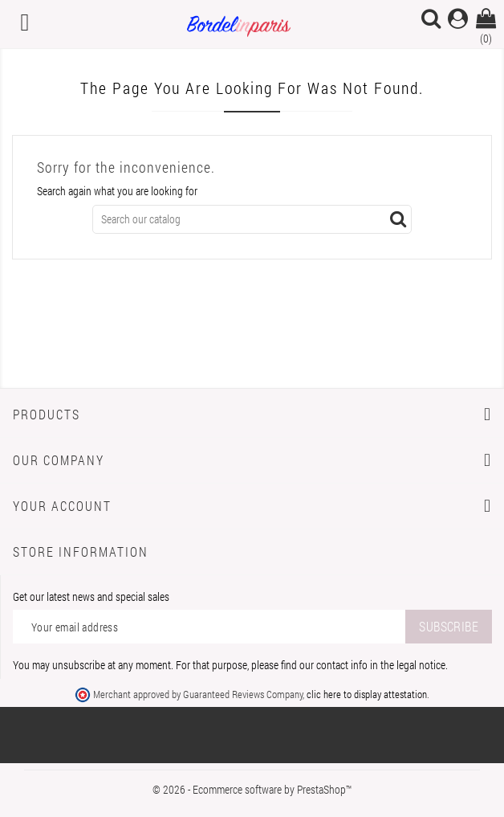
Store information (81, 551)
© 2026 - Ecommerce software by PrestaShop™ (252, 789)
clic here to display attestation (367, 694)
